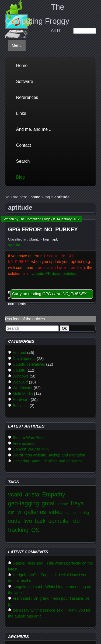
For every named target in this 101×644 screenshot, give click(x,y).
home (35, 197)
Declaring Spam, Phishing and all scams (48, 461)
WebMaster (23, 388)
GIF (11, 513)
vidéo (56, 512)
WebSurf (20, 382)
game (63, 504)
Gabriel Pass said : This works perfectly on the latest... (50, 566)
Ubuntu (34, 239)
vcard (15, 494)
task (40, 521)
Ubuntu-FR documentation (55, 273)
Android (19, 353)
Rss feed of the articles (25, 319)
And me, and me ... (34, 129)
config (84, 513)
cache (71, 513)
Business (21, 406)
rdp (75, 521)
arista (32, 494)
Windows (21, 376)
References (27, 97)
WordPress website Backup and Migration (49, 455)
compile (58, 521)
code (14, 521)
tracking (18, 530)
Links (21, 113)
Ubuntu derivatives (29, 364)
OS (35, 530)
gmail (49, 503)
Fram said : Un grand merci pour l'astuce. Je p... (49, 601)
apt (55, 239)
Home (22, 66)
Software (25, 81)
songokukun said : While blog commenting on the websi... (50, 590)
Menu (17, 45)
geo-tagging (24, 503)
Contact (24, 145)
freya (77, 503)
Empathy (54, 494)
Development (24, 359)
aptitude (14, 245)
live (28, 521)
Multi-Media (23, 394)
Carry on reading (52, 294)
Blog (20, 177)
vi (19, 512)
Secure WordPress (29, 438)
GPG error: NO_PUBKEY (43, 229)
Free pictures (24, 443)
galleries (35, 512)
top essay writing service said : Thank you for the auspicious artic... (49, 613)
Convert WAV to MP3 (31, 449)
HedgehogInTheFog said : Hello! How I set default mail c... (47, 578)
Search (23, 161)
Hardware (21, 400)
